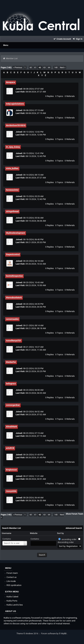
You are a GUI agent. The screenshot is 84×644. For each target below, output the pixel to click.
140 (56, 68)
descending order (66, 542)
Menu (6, 45)
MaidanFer (11, 362)
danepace (11, 82)
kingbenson (12, 470)
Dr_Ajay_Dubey (13, 147)
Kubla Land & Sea (13, 605)
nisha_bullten (12, 168)
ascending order (69, 539)
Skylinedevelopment (16, 233)
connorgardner (13, 405)
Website (34, 533)
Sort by (60, 533)
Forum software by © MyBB (54, 633)
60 (31, 68)
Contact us (10, 577)
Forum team (11, 573)
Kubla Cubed (11, 597)
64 (49, 68)
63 (44, 68)
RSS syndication (13, 585)
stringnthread (12, 211)
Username (7, 533)
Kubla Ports (11, 601)
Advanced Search (74, 528)
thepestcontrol (13, 254)
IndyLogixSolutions (15, 104)
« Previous (18, 68)
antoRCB (10, 448)
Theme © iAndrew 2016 (29, 633)
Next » (62, 68)
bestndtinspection (14, 276)
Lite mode (10, 581)
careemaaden (12, 319)
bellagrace (11, 384)
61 (35, 68)
